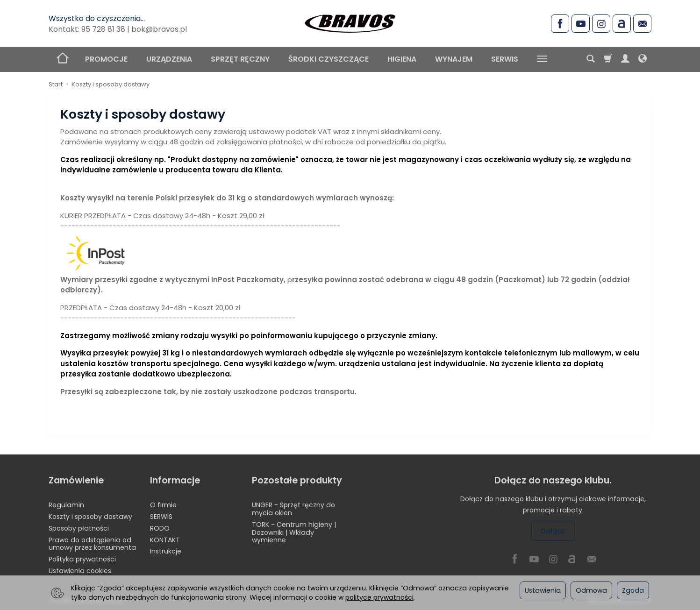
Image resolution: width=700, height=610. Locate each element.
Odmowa (591, 590)
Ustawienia (543, 590)
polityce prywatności (379, 597)
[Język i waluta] (643, 59)
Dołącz (553, 531)
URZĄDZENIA (169, 59)
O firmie (163, 505)
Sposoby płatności (79, 528)
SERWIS (505, 59)
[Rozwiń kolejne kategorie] (542, 59)
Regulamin (66, 505)
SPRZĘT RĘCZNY (240, 59)
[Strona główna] (350, 22)
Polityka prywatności (82, 559)
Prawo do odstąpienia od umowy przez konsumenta (92, 544)
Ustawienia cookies (80, 571)
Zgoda (633, 590)
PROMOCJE (106, 59)
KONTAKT (165, 540)
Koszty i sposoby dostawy (90, 517)
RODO (160, 528)
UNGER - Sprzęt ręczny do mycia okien (293, 509)
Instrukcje (166, 551)
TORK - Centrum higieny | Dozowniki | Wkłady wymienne (294, 532)
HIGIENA (402, 59)
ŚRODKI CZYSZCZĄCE (329, 59)
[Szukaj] (591, 59)
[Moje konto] (625, 59)
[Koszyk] (608, 59)
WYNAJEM (454, 59)
